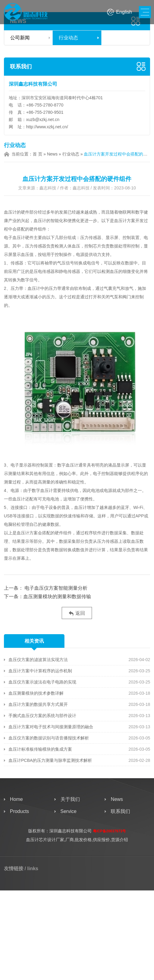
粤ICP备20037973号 (109, 831)
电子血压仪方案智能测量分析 (55, 588)
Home (16, 799)
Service (69, 811)
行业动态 (68, 38)
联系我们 (21, 67)
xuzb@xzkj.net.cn (43, 120)
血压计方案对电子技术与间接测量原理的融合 (51, 727)
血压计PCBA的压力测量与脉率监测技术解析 (50, 760)
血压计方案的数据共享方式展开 (38, 704)
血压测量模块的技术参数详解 (36, 693)
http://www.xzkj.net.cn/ (47, 127)
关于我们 (70, 799)
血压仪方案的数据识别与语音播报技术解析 (49, 738)
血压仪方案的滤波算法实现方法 (38, 660)
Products (20, 811)
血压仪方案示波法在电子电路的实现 (42, 682)
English (124, 12)
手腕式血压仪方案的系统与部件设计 (42, 716)
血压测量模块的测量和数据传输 (57, 597)
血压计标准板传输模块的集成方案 (40, 749)
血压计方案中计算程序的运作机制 (40, 671)
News (52, 154)
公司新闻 (20, 38)
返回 (77, 613)
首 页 (38, 154)
